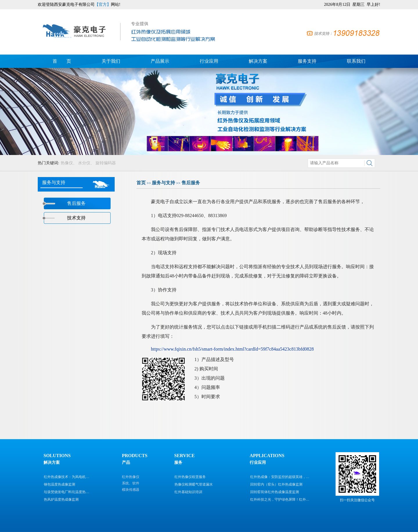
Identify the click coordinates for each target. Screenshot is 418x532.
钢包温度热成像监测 (60, 484)
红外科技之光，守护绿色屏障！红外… (280, 499)
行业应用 (209, 61)
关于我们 (111, 61)
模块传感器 (131, 490)
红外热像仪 (131, 477)
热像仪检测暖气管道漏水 (194, 484)
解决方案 (258, 61)
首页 (141, 183)
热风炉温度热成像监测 (61, 499)
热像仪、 (69, 163)
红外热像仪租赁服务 (190, 477)
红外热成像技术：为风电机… (66, 477)
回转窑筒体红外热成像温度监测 (275, 492)
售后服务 (191, 183)
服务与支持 (163, 183)
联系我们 (356, 61)
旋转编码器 (106, 163)
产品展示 (160, 61)
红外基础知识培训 (188, 492)
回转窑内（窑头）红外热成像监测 (276, 484)
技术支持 (76, 218)
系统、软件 (131, 483)
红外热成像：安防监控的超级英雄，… (280, 477)
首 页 (62, 61)
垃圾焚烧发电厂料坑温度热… (66, 492)
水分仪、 (86, 163)
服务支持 (307, 61)
